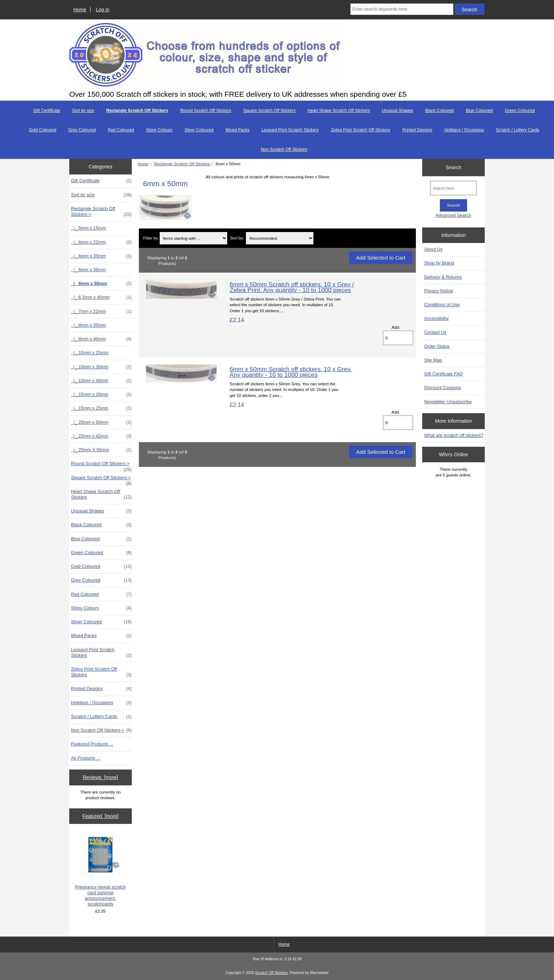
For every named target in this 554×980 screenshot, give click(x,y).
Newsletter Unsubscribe (448, 402)
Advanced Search (453, 215)
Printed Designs (417, 130)
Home (80, 10)
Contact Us (435, 332)
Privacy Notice (438, 291)
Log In (103, 10)
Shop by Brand (439, 263)
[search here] (453, 188)
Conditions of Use (442, 305)
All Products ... (86, 758)
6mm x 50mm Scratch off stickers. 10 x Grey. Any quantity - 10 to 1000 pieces (291, 372)
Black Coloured (439, 111)
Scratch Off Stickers (271, 973)
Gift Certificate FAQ (443, 374)
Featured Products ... (92, 744)
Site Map (433, 360)
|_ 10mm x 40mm (101, 381)
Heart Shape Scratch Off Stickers (339, 111)
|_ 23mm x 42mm (101, 436)
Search (454, 167)
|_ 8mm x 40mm (101, 339)
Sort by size (83, 111)
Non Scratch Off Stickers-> (101, 730)
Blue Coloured (479, 111)
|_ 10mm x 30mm (101, 367)
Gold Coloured (43, 130)
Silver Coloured (199, 130)
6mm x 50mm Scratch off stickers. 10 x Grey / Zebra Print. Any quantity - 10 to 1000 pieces (292, 287)
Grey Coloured (82, 130)
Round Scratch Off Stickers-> (101, 465)
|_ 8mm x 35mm (88, 325)
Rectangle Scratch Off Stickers (182, 164)
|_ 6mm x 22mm (101, 242)
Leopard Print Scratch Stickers (290, 130)
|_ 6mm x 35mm (101, 256)
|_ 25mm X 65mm (101, 450)
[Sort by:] (280, 238)
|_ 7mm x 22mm (101, 311)
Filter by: (151, 238)
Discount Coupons (442, 388)
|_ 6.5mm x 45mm (101, 297)
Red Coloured (121, 130)
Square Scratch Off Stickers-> (101, 480)
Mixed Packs (237, 130)
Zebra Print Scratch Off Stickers (361, 130)
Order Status (437, 346)
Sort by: (237, 238)
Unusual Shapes (397, 111)
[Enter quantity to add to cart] (398, 338)
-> (101, 212)
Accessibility (436, 318)
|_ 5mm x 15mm (88, 228)
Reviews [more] (100, 777)
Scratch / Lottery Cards (517, 130)
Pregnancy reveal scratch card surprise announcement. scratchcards (100, 870)
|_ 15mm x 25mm (101, 408)
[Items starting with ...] (193, 238)
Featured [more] (101, 816)
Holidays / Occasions (464, 130)
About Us (433, 249)
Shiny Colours (159, 130)
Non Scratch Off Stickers (284, 149)
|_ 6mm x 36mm (88, 270)
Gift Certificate (47, 111)
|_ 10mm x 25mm (90, 353)
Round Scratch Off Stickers (206, 111)
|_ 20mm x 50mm (101, 422)
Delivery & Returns (443, 277)
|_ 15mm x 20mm (101, 394)
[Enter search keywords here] (402, 9)
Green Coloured (520, 111)
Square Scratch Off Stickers (270, 111)
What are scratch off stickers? (454, 435)
